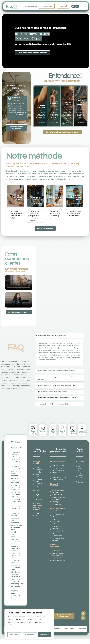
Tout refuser (44, 635)
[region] (29, 624)
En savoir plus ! (17, 204)
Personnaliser (15, 635)
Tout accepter (30, 635)
